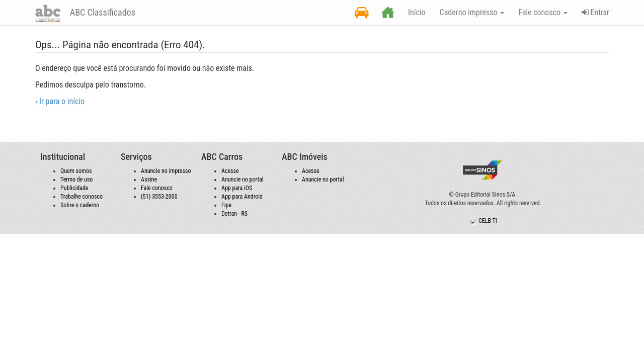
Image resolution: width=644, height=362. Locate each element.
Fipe (226, 205)
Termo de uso (76, 179)
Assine (149, 179)
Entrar (595, 12)
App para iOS (237, 188)
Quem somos (76, 171)
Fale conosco (157, 188)
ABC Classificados (102, 12)
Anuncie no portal (243, 179)
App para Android (242, 197)
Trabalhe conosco (82, 197)
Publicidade (74, 188)
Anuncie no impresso (166, 171)
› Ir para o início (60, 101)
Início (417, 12)
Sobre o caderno (80, 205)
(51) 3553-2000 (159, 197)
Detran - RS (234, 214)
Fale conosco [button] (543, 12)
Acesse (230, 171)
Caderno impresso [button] (472, 12)
